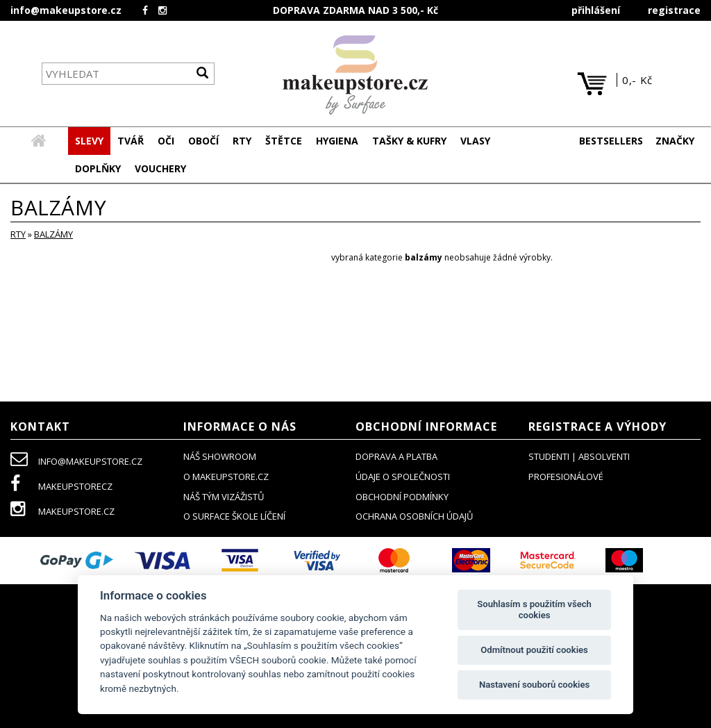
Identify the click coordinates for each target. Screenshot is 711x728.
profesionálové (566, 477)
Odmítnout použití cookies (534, 650)
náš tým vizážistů (224, 497)
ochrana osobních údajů (414, 517)
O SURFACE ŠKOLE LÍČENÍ (234, 517)
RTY (18, 235)
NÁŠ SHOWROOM (220, 457)
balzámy (53, 235)
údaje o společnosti (403, 477)
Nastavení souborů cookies (534, 685)
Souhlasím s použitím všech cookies (534, 610)
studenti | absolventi (579, 457)
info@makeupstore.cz (66, 10)
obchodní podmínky (402, 497)
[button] (131, 142)
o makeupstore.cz (226, 477)
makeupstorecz (61, 487)
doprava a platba (396, 457)
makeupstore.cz (62, 512)
